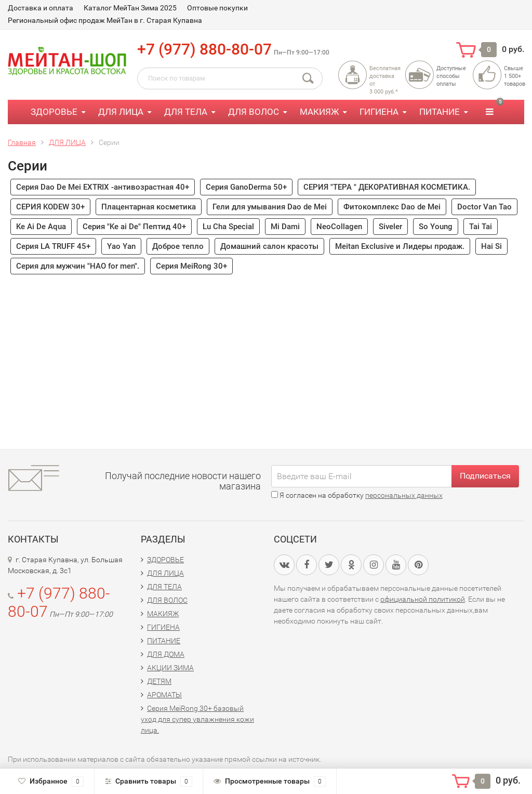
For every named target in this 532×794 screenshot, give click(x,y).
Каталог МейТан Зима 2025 (130, 8)
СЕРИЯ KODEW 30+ (50, 207)
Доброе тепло (178, 246)
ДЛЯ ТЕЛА (186, 112)
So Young (436, 227)
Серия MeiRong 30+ (191, 266)
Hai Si (491, 246)
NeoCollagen (339, 227)
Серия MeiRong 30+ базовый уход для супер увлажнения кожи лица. (197, 719)
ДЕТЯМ (159, 681)
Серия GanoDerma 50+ (246, 187)
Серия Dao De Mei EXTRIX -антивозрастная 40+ (103, 187)
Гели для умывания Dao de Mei (270, 207)
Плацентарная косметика (149, 207)
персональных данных (404, 495)
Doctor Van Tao (484, 207)
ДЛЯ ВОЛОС (254, 112)
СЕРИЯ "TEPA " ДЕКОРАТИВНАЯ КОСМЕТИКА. (387, 187)
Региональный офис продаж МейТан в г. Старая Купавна (105, 20)
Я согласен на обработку (357, 495)
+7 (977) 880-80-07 (204, 49)
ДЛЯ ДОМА (166, 654)
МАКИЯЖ (319, 112)
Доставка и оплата (41, 8)
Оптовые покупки (217, 8)
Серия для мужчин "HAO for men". (78, 266)
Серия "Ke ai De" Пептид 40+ (134, 227)
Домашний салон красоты (269, 246)
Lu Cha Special (228, 227)
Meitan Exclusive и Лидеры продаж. (400, 246)
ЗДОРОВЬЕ (54, 112)
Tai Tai (481, 227)
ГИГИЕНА (379, 112)
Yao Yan (121, 246)
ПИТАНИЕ (440, 112)
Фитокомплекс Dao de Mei (392, 207)
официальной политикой (423, 599)
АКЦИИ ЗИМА (170, 668)
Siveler (390, 227)
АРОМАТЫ (164, 695)
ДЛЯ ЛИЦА (121, 112)
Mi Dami (285, 227)
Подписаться (485, 476)
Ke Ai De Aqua (41, 227)
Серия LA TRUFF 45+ (53, 246)
